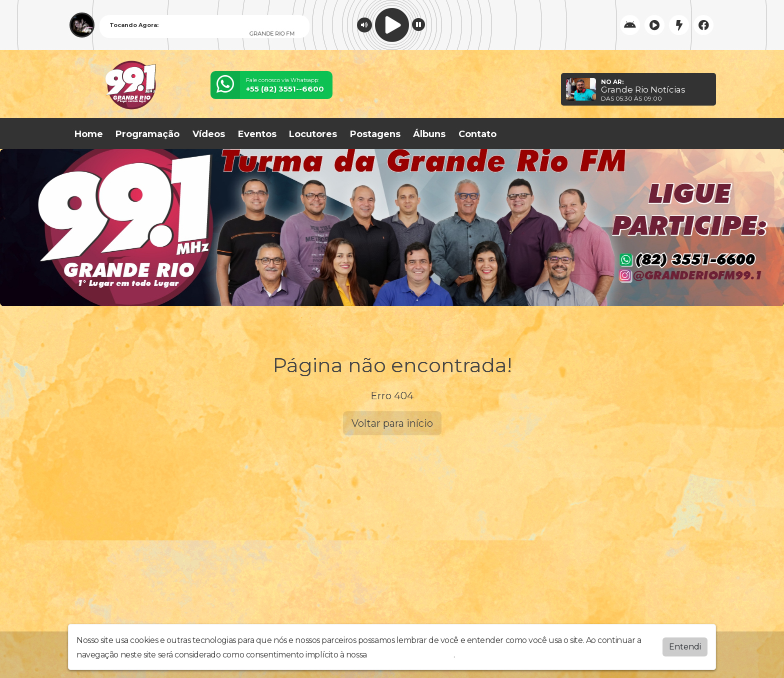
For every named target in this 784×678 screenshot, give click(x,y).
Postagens (375, 134)
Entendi (685, 647)
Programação (147, 134)
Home (89, 134)
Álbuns (429, 134)
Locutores (313, 134)
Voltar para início (392, 423)
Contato (477, 134)
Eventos (257, 134)
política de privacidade (411, 655)
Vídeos (209, 134)
